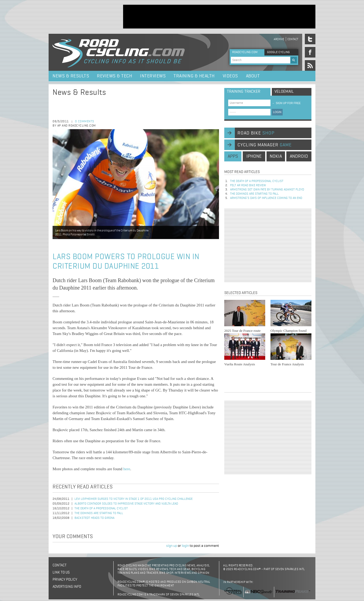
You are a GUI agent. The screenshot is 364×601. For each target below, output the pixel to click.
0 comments (85, 122)
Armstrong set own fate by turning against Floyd (267, 190)
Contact (293, 39)
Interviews (153, 76)
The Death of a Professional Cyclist (101, 509)
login (185, 546)
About (253, 76)
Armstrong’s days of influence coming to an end (266, 198)
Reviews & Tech (115, 76)
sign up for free (286, 103)
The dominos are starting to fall (99, 513)
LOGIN (277, 112)
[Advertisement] (219, 17)
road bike (256, 133)
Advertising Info (67, 587)
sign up (172, 546)
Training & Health (194, 76)
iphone (254, 156)
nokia (276, 156)
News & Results (71, 76)
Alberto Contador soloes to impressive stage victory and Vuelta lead (126, 504)
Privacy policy (65, 580)
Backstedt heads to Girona (94, 518)
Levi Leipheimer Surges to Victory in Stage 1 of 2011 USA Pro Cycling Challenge (134, 499)
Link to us (61, 572)
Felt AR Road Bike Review (248, 185)
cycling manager (265, 145)
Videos (230, 76)
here (127, 469)
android (299, 156)
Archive (279, 39)
